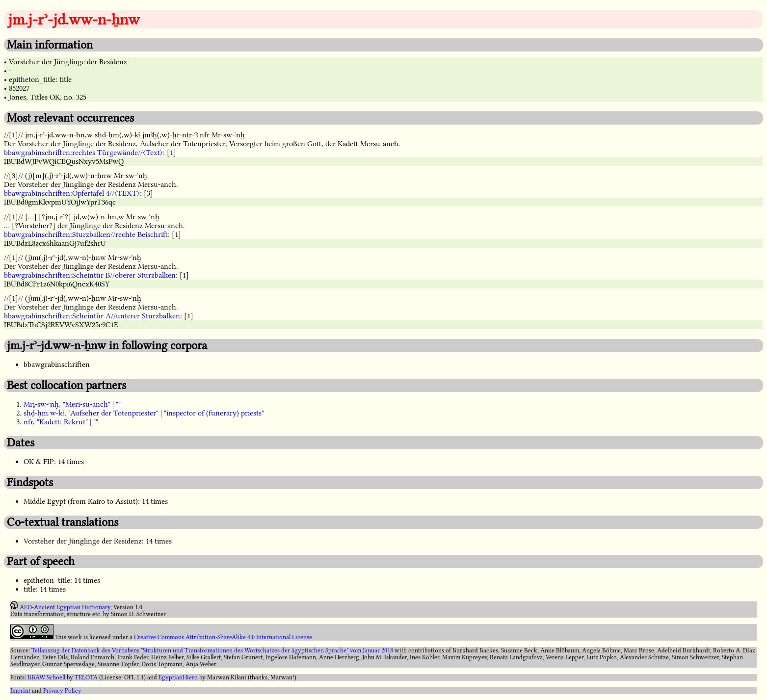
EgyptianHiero (178, 677)
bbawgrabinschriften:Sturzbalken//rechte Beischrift (86, 234)
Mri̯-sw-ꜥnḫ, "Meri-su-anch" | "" (72, 404)
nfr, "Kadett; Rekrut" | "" (61, 422)
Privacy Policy (62, 691)
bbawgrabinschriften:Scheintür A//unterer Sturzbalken (92, 316)
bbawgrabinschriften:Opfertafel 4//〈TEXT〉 (72, 193)
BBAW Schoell (46, 677)
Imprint (20, 691)
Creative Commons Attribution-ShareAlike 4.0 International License (223, 637)
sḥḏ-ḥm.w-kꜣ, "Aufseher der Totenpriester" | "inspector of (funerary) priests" (144, 413)
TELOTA (86, 677)
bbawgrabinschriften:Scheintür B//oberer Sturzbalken (90, 275)
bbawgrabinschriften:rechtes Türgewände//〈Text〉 (83, 153)
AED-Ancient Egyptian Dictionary (65, 607)
